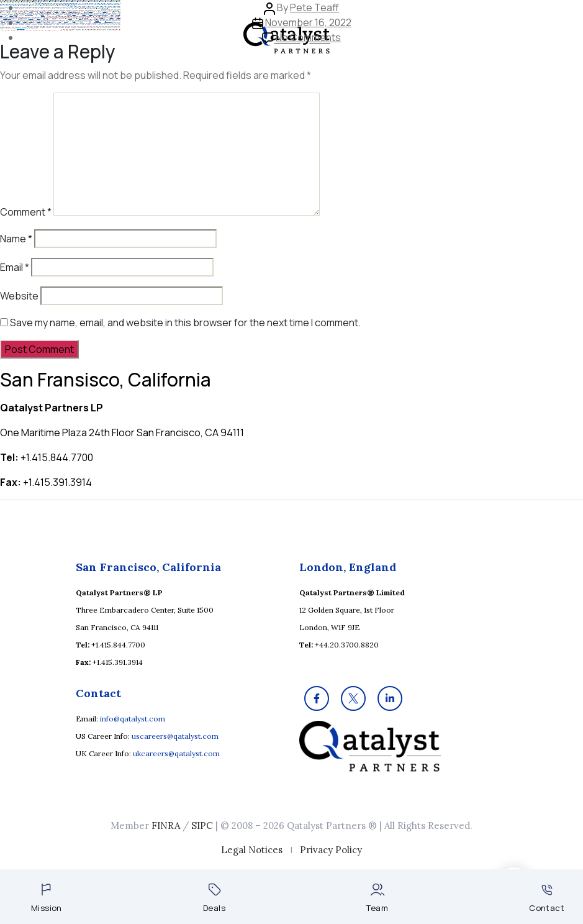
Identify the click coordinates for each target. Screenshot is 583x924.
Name (16, 239)
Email (15, 267)
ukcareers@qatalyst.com (176, 753)
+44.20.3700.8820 (347, 645)
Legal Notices (252, 850)
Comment (26, 212)
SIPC (202, 826)
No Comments (308, 37)
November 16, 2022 (308, 22)
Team (377, 898)
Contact (547, 899)
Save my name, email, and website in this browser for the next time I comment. (185, 322)
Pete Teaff (314, 7)
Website (19, 296)
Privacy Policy (331, 850)
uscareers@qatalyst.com (175, 736)
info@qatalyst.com (133, 719)
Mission (47, 898)
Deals (214, 898)
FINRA (166, 826)
